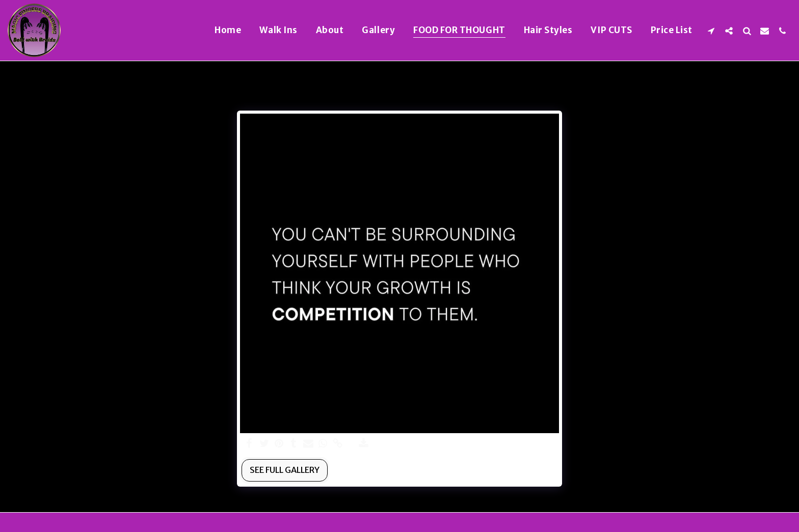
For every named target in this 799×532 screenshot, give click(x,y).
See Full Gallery (285, 470)
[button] (711, 31)
